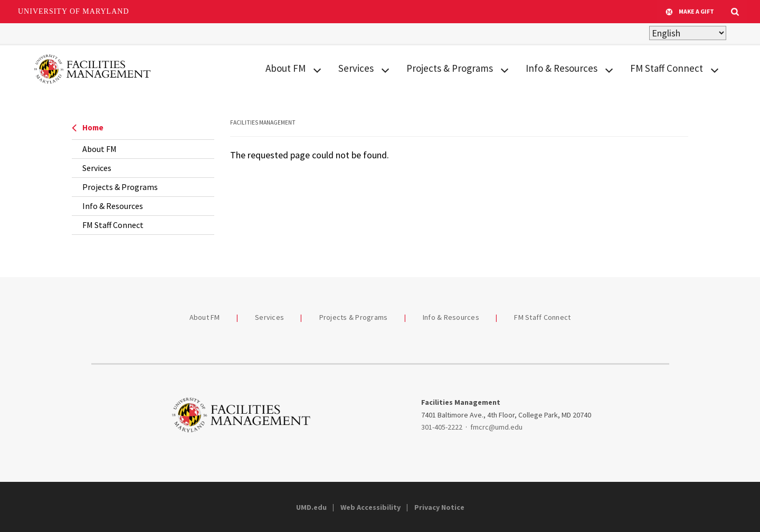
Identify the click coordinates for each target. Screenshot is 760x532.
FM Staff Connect (667, 68)
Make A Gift (690, 12)
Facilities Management (263, 122)
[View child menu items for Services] (385, 69)
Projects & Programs (450, 68)
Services (356, 68)
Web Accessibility (370, 507)
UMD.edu (311, 507)
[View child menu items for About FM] (317, 69)
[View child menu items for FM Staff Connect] (715, 69)
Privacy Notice (439, 507)
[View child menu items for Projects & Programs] (505, 69)
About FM (286, 68)
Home (88, 127)
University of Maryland (74, 11)
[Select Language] (688, 33)
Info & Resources (562, 68)
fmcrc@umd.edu (496, 427)
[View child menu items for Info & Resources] (609, 69)
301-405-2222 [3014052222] (442, 427)
